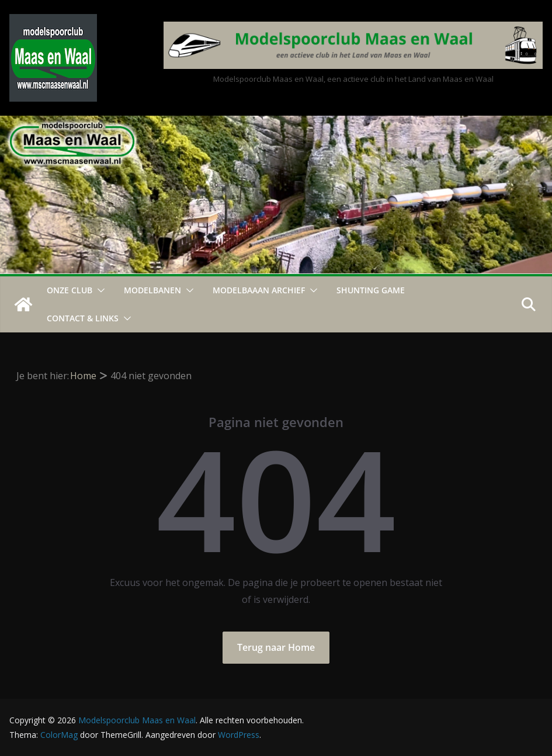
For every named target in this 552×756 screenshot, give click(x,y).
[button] (99, 290)
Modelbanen (152, 290)
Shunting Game (371, 290)
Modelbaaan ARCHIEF (259, 290)
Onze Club (70, 290)
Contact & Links (83, 318)
